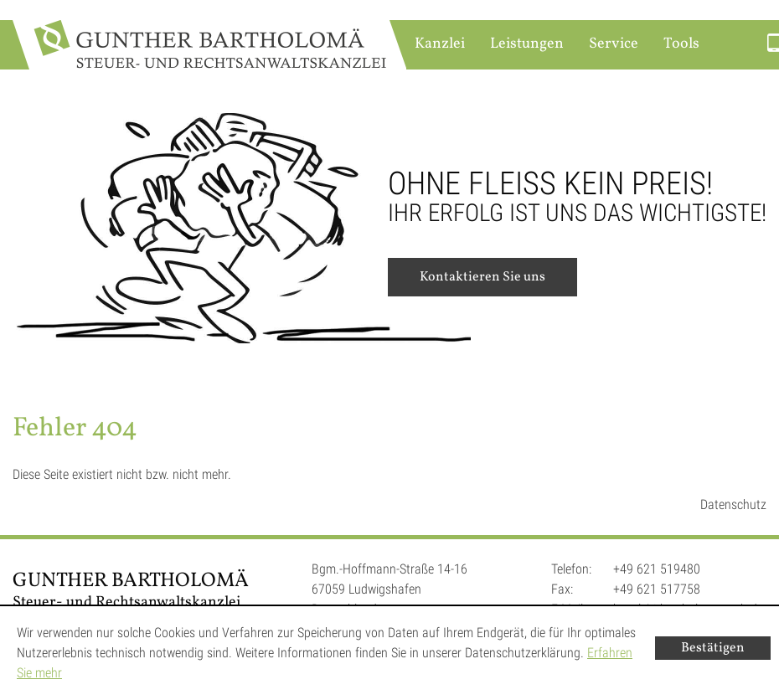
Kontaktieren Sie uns (482, 277)
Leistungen (527, 44)
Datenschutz (733, 504)
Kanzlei (440, 44)
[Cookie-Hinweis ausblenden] (713, 648)
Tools (681, 44)
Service (614, 44)
